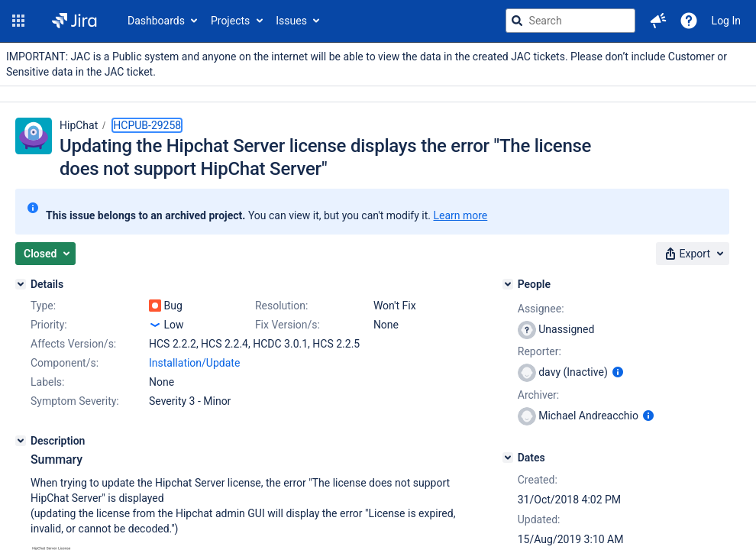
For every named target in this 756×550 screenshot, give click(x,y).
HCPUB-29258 (147, 125)
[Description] (21, 441)
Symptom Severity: (75, 401)
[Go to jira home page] (74, 21)
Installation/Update (194, 363)
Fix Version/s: (288, 325)
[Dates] (508, 458)
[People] (508, 284)
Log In (726, 21)
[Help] (689, 21)
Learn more (460, 215)
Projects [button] (230, 21)
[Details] (21, 284)
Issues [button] (291, 21)
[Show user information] (618, 372)
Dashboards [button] (156, 21)
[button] (18, 21)
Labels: (47, 382)
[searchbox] (570, 21)
